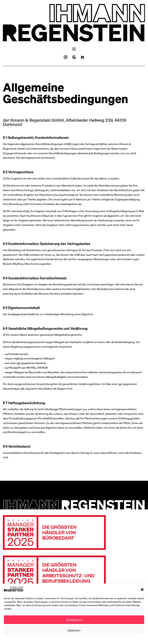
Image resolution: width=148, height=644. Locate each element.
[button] (142, 590)
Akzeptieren (74, 620)
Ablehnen (74, 630)
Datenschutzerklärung (68, 639)
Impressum (87, 639)
